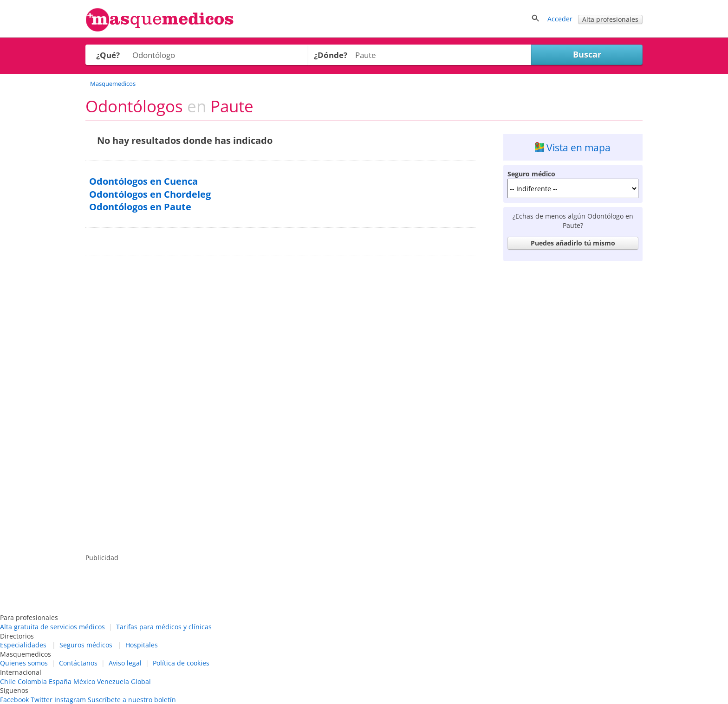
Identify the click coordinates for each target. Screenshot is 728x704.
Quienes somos (24, 663)
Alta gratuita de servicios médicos (52, 627)
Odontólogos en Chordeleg (150, 194)
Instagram (70, 700)
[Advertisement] (573, 405)
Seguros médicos (86, 645)
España (60, 681)
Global (141, 681)
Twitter (42, 700)
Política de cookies (181, 663)
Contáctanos (78, 663)
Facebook (14, 700)
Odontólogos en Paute (140, 207)
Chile (8, 681)
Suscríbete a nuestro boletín (132, 700)
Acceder (560, 19)
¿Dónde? (331, 55)
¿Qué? (108, 55)
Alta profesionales (610, 19)
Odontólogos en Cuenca (143, 181)
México (84, 681)
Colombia (32, 681)
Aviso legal (125, 663)
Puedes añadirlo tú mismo (573, 243)
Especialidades (23, 645)
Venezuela (113, 681)
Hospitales (142, 645)
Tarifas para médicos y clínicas (164, 627)
